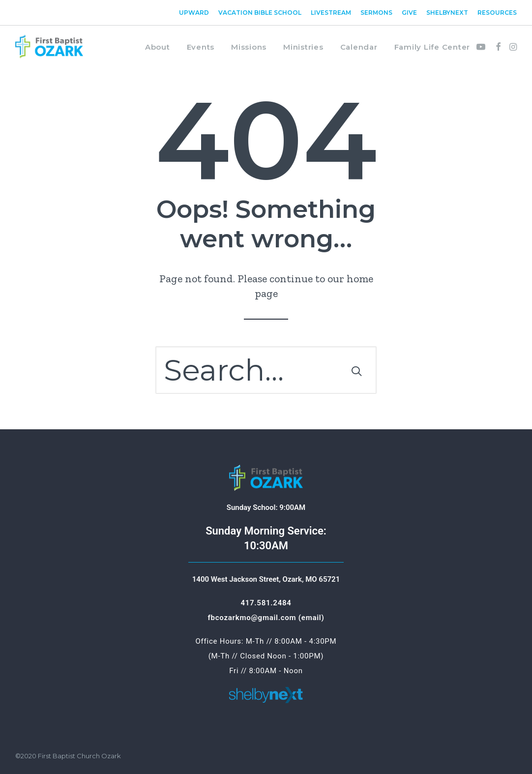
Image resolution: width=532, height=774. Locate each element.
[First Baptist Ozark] (49, 47)
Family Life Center (432, 47)
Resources (497, 13)
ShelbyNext (447, 13)
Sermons (376, 13)
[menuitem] (196, 13)
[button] (483, 47)
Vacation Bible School (260, 13)
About (158, 47)
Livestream (331, 13)
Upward (194, 13)
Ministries (303, 47)
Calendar (359, 47)
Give (409, 13)
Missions (249, 47)
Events (201, 47)
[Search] (266, 370)
